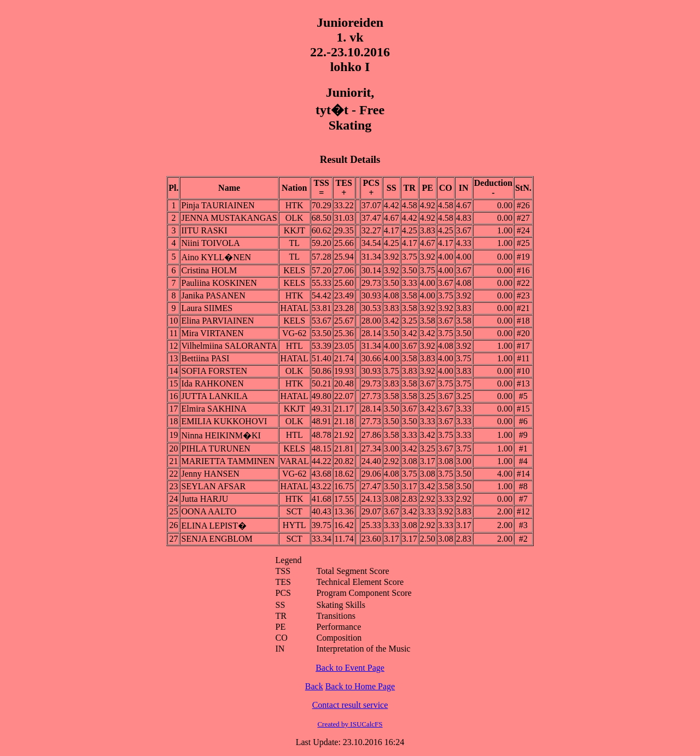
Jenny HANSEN (210, 474)
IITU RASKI (204, 230)
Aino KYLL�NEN (216, 257)
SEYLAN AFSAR (213, 486)
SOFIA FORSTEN (214, 371)
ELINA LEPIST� (214, 526)
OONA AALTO (209, 511)
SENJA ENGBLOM (217, 539)
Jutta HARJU (205, 499)
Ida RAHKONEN (212, 383)
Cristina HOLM (209, 270)
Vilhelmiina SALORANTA (229, 346)
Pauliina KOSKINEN (219, 283)
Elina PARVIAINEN (217, 321)
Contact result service (350, 705)
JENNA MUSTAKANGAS (229, 218)
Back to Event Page (350, 668)
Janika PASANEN (213, 295)
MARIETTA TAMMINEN (228, 461)
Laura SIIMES (207, 308)
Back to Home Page (360, 686)
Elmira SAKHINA (214, 409)
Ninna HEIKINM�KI (221, 435)
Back (314, 686)
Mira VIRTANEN (212, 333)
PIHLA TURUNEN (215, 449)
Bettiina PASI (205, 358)
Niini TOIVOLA (210, 243)
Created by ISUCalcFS (350, 724)
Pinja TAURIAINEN (218, 205)
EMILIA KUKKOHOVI (224, 421)
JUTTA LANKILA (214, 396)
